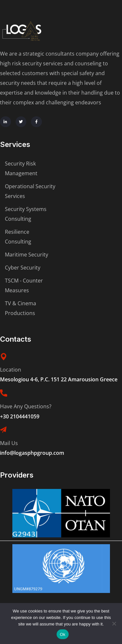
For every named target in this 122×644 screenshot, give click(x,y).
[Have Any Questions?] (4, 393)
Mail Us (9, 443)
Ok (63, 634)
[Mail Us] (3, 430)
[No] (114, 624)
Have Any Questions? (26, 406)
